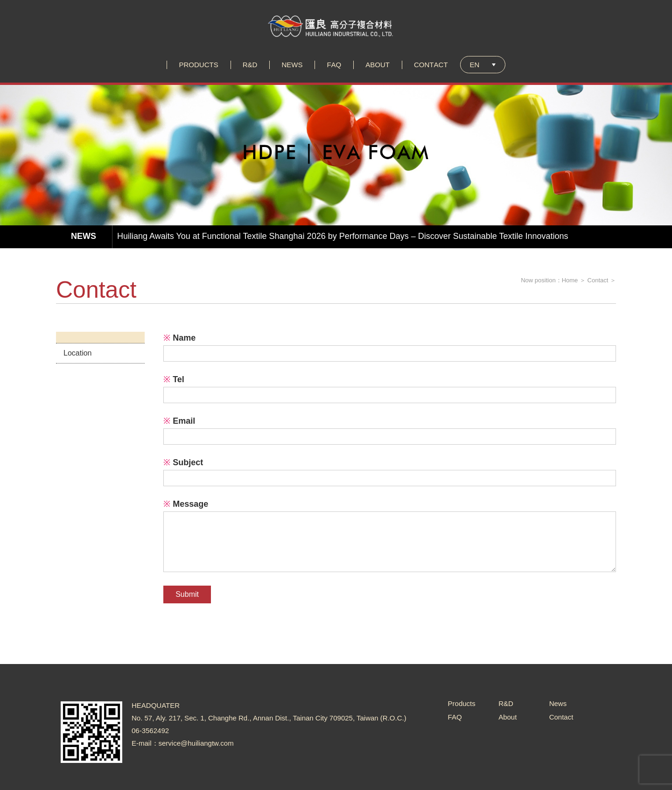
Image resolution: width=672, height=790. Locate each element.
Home (570, 280)
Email (179, 421)
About (507, 717)
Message (186, 504)
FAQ (455, 717)
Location (78, 353)
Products (462, 703)
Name (179, 338)
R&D (506, 703)
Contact (598, 280)
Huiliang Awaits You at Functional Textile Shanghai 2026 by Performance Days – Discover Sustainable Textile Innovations (343, 236)
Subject (183, 462)
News (558, 703)
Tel (174, 379)
